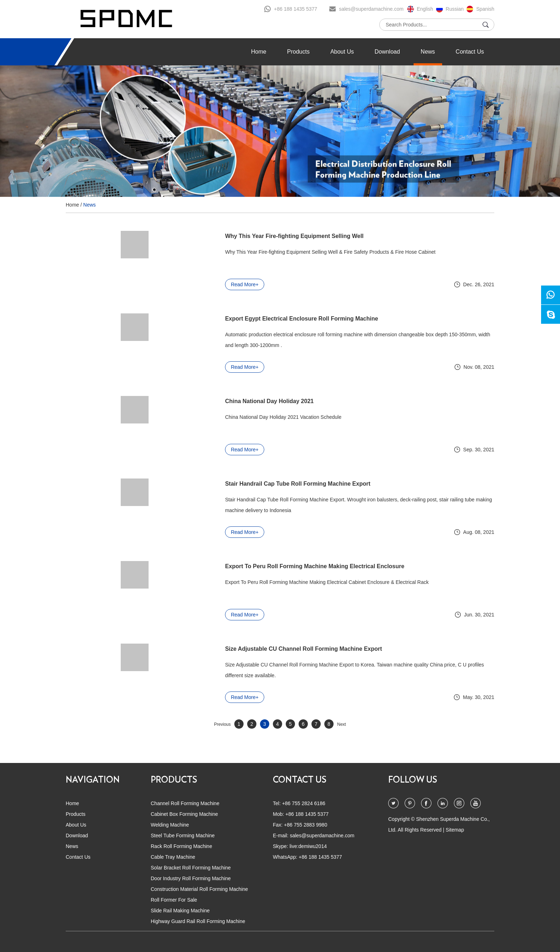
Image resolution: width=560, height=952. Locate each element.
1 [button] (271, 181)
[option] (280, 131)
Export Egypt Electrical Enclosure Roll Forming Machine (274, 319)
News (428, 52)
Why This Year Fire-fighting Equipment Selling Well (266, 236)
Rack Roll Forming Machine (181, 846)
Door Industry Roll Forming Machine (191, 878)
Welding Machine (170, 825)
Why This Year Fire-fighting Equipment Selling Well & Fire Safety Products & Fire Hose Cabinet (302, 252)
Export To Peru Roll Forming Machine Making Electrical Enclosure (287, 566)
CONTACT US (300, 780)
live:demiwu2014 (308, 846)
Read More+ (217, 284)
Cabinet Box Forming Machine (184, 814)
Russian (455, 9)
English (425, 9)
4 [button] (289, 181)
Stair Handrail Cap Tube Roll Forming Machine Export (270, 484)
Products (298, 52)
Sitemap (455, 830)
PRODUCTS (174, 780)
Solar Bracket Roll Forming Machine (191, 868)
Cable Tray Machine (173, 857)
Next (342, 724)
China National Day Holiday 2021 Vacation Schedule (255, 417)
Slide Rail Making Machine (180, 911)
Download (387, 52)
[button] (44, 131)
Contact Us (470, 52)
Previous (222, 724)
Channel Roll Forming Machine (185, 803)
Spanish (485, 9)
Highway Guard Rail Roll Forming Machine (198, 921)
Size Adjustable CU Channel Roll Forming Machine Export (276, 649)
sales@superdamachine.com (371, 9)
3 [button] (283, 181)
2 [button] (277, 181)
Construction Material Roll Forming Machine (199, 889)
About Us (342, 52)
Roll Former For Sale (174, 900)
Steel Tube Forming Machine (183, 836)
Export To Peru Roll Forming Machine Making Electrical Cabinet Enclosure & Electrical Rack (299, 582)
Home (259, 52)
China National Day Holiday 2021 (241, 401)
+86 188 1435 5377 (296, 9)
